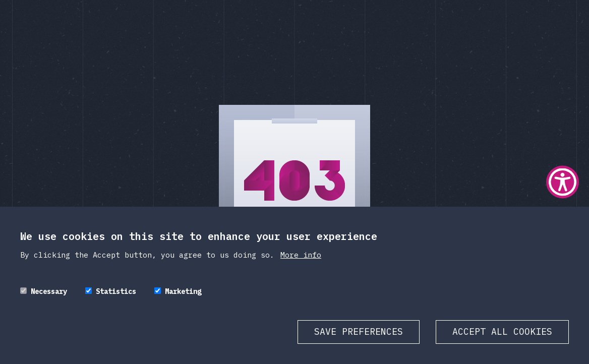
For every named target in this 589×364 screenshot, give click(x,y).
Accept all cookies (502, 331)
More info (301, 255)
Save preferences (359, 331)
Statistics (116, 291)
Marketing (183, 291)
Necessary (49, 291)
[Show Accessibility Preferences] (563, 182)
